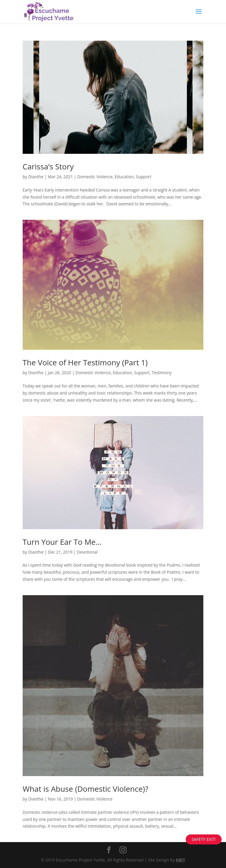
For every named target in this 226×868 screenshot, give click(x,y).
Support (144, 177)
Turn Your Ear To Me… (62, 542)
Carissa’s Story (48, 166)
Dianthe (36, 177)
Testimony (162, 373)
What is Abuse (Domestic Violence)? (85, 789)
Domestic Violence (95, 177)
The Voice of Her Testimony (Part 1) (85, 362)
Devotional (87, 552)
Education (124, 177)
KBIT (181, 860)
